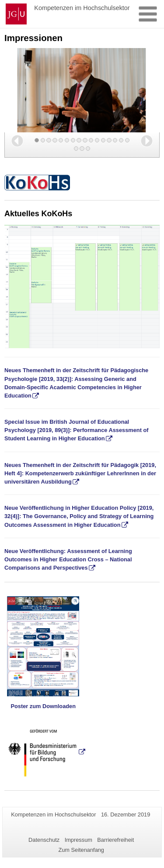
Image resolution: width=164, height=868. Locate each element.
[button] (17, 141)
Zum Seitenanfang (81, 850)
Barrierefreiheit (115, 840)
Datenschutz (44, 840)
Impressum (79, 840)
